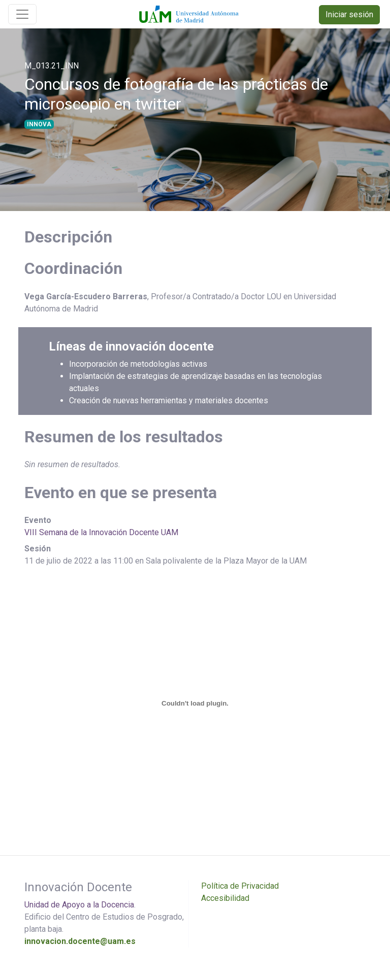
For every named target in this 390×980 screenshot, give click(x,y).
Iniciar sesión (349, 14)
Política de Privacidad (240, 886)
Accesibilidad (225, 898)
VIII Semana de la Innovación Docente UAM (101, 532)
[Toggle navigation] (22, 14)
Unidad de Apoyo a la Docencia (79, 905)
